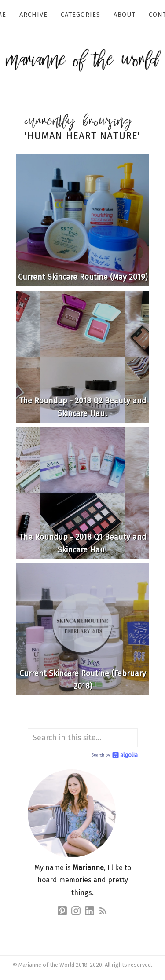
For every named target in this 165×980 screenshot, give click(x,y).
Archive (33, 15)
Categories (81, 15)
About (125, 15)
